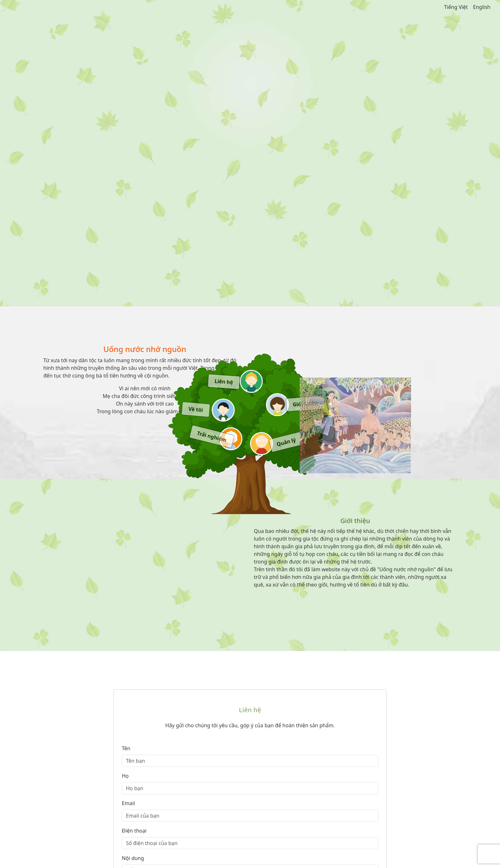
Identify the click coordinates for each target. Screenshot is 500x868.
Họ (125, 776)
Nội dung (133, 858)
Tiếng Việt (456, 7)
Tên (126, 748)
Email (128, 803)
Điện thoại (134, 831)
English (482, 7)
